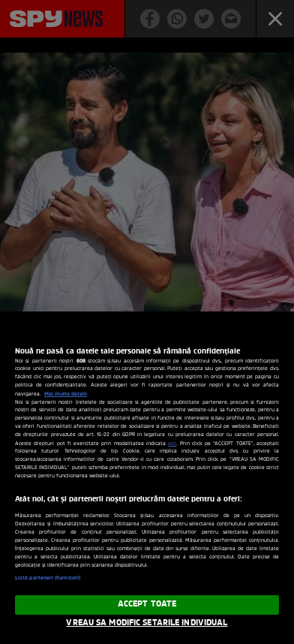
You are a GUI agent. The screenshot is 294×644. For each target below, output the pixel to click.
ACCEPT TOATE (147, 604)
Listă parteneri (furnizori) (48, 578)
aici (172, 444)
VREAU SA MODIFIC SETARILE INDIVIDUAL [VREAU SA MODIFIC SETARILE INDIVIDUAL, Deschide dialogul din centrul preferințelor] (147, 623)
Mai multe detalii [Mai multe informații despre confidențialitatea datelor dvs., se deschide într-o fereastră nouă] (66, 394)
